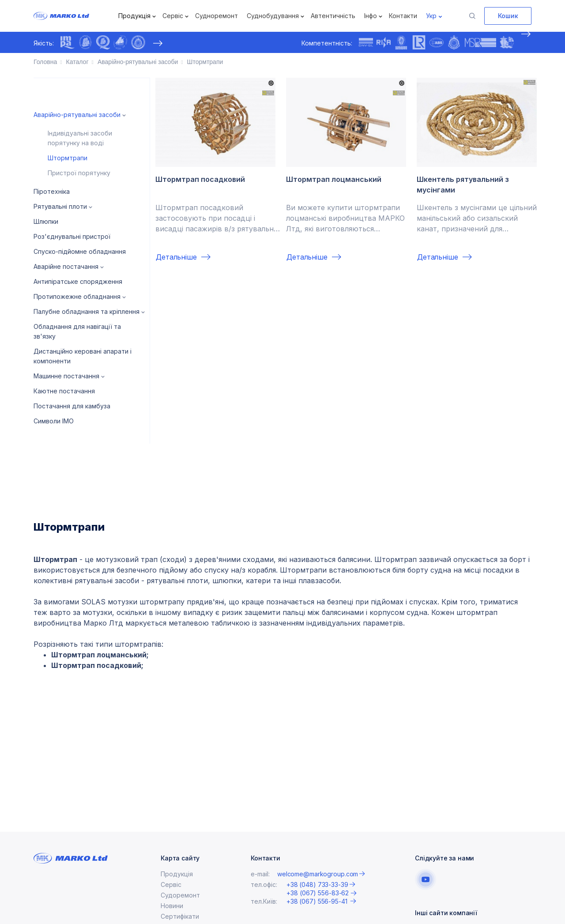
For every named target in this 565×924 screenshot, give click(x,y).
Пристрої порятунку (79, 173)
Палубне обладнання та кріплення (87, 311)
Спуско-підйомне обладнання (80, 251)
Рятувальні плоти (60, 206)
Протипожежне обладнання (77, 296)
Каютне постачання (64, 391)
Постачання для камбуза (72, 406)
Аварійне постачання (66, 266)
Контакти (403, 16)
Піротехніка (52, 191)
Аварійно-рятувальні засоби (77, 115)
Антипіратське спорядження (78, 281)
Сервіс (173, 16)
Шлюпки (46, 221)
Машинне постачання (66, 376)
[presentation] (158, 43)
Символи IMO (54, 421)
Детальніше (176, 257)
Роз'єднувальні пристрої (72, 236)
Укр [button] (431, 16)
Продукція (134, 16)
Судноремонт (217, 16)
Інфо (371, 16)
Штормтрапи (68, 158)
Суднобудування (273, 16)
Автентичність (333, 16)
